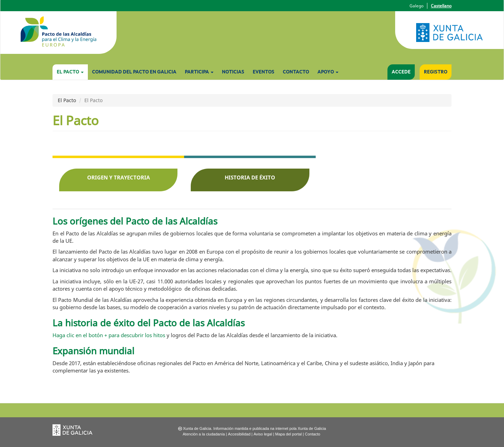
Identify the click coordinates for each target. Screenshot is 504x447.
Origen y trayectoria (118, 177)
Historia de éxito (250, 177)
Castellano (441, 6)
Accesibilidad (239, 434)
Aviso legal (263, 434)
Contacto (296, 72)
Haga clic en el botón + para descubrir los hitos (110, 335)
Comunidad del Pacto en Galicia (134, 72)
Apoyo (328, 72)
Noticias (233, 72)
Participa (199, 72)
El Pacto (70, 72)
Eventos (264, 72)
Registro (436, 72)
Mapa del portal (288, 434)
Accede (401, 72)
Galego (416, 6)
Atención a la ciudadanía (204, 434)
